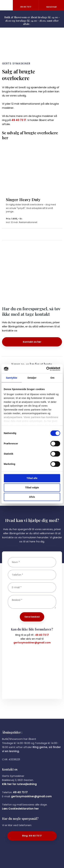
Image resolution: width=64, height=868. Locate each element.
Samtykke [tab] (12, 378)
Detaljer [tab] (32, 378)
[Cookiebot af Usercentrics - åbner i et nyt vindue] (46, 369)
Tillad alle (32, 478)
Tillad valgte (32, 488)
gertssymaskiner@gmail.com (32, 643)
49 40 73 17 (19, 120)
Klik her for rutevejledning (19, 784)
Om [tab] (52, 378)
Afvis (32, 497)
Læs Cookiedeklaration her (20, 809)
